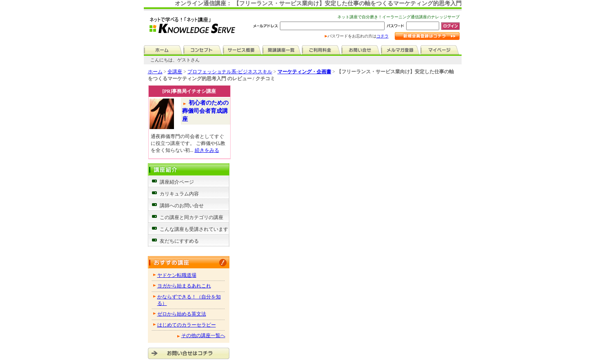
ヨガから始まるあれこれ (184, 286)
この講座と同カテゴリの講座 (191, 217)
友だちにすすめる (179, 241)
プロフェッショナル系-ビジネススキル (230, 72)
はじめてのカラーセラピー (187, 325)
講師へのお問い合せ (182, 206)
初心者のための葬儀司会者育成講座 (206, 111)
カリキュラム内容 (179, 194)
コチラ (383, 36)
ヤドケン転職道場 (177, 275)
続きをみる (207, 150)
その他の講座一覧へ (203, 335)
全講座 (175, 72)
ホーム (155, 72)
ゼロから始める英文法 (182, 314)
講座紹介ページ (177, 182)
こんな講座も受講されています (194, 229)
